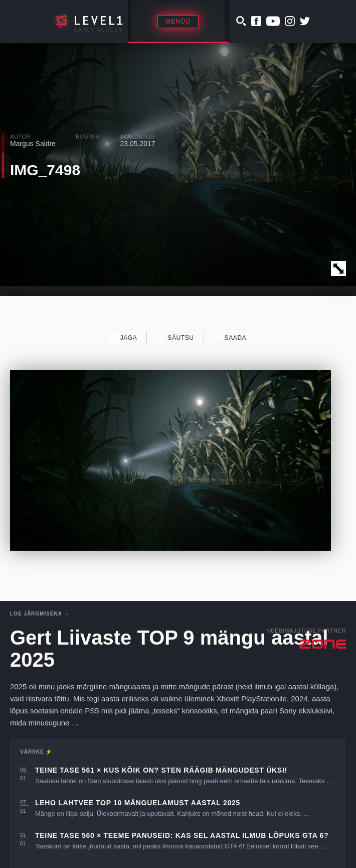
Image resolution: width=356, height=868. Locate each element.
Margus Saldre (33, 144)
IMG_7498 (45, 170)
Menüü (178, 22)
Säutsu (175, 338)
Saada (230, 338)
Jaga (124, 338)
